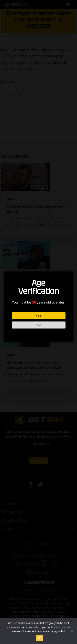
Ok (40, 638)
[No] (72, 631)
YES (38, 316)
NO (38, 325)
